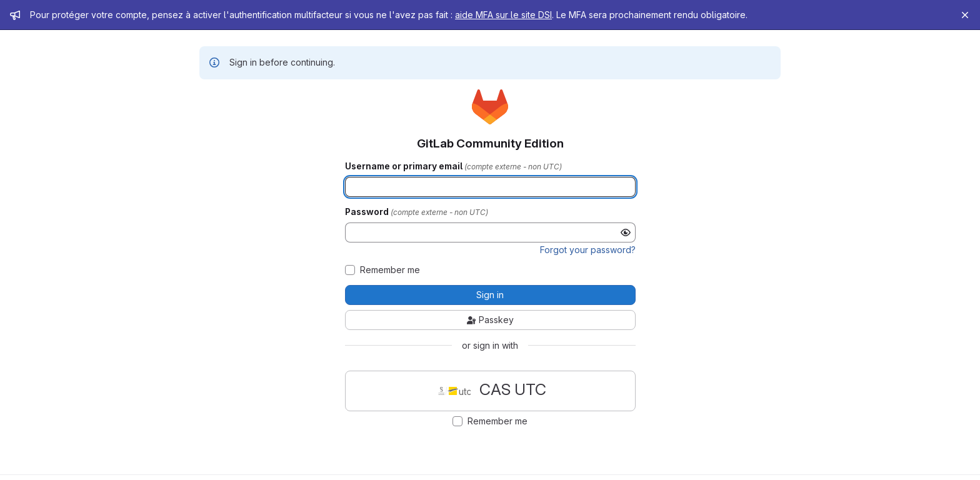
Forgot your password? (588, 250)
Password (368, 212)
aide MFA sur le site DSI (503, 15)
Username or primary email (405, 166)
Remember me (390, 270)
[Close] (965, 15)
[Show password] (626, 232)
